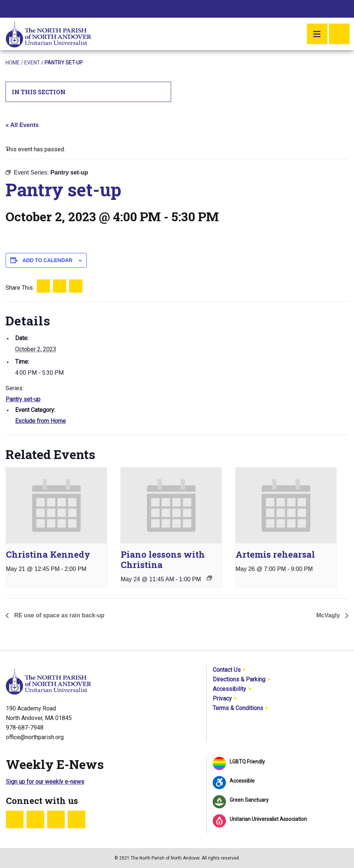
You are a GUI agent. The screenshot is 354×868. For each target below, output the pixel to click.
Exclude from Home (40, 421)
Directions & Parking (239, 679)
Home (13, 63)
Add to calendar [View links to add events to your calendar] (47, 260)
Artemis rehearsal (275, 554)
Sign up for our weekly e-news (45, 782)
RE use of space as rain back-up (59, 615)
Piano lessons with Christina (163, 560)
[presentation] (56, 505)
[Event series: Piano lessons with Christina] (209, 578)
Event (32, 63)
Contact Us (227, 670)
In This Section (88, 92)
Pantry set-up (23, 399)
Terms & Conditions (238, 708)
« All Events (22, 125)
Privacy (222, 698)
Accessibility (229, 689)
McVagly (329, 615)
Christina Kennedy (48, 554)
